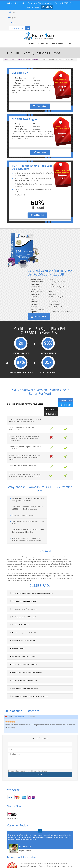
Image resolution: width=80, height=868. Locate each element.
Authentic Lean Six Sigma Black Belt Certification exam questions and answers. (21, 472)
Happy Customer (20, 806)
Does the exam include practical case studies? (19, 640)
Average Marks (31, 357)
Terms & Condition (40, 860)
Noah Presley (20, 803)
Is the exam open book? (13, 600)
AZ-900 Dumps (34, 850)
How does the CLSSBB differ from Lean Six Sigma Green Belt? (24, 648)
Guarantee (27, 860)
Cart (74, 44)
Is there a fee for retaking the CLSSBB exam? (19, 616)
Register (7, 18)
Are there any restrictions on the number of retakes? (21, 624)
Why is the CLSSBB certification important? (19, 561)
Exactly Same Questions (49, 357)
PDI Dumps (22, 849)
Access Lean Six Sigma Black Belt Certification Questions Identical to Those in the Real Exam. (32, 210)
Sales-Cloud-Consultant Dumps (34, 844)
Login (8, 12)
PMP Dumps (10, 842)
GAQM (12, 61)
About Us (17, 860)
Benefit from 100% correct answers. (19, 480)
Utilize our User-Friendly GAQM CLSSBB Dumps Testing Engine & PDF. (32, 221)
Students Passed (13, 357)
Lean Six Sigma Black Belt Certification (27, 61)
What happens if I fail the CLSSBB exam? (18, 608)
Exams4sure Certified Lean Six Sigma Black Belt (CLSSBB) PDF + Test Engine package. (60, 472)
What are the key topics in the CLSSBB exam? (19, 632)
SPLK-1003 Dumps (46, 850)
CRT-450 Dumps (58, 843)
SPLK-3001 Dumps (58, 850)
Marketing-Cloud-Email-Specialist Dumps (70, 845)
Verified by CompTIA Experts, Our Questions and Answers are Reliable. (31, 215)
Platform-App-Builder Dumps (10, 851)
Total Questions (67, 357)
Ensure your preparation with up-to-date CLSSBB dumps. (59, 481)
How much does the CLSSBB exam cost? (18, 592)
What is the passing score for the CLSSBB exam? (20, 584)
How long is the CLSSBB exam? (15, 577)
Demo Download (46, 317)
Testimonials (62, 44)
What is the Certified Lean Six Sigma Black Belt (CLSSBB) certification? (27, 545)
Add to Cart (42, 113)
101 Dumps (22, 842)
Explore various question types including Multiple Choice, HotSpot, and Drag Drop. (21, 490)
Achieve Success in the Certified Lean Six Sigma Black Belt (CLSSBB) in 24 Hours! (30, 204)
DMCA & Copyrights (67, 860)
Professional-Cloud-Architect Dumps (46, 845)
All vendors (48, 44)
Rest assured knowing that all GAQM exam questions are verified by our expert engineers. (59, 492)
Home (36, 44)
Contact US (53, 860)
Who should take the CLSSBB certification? (18, 553)
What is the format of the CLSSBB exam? (18, 569)
